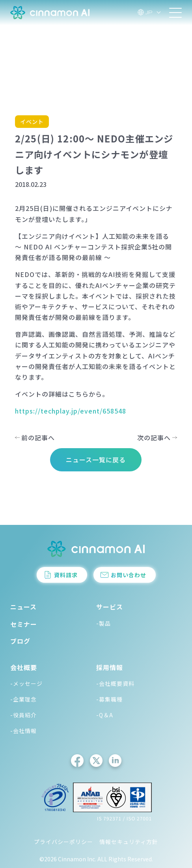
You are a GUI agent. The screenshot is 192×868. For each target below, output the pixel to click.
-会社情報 (23, 731)
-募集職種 (109, 699)
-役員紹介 (23, 715)
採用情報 (110, 667)
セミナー (24, 624)
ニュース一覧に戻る (96, 460)
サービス (110, 607)
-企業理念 (23, 699)
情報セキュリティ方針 (129, 842)
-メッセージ (26, 683)
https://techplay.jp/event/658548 (71, 411)
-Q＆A (105, 715)
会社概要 (24, 667)
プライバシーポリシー (63, 842)
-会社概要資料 (115, 683)
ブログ (20, 641)
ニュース (23, 607)
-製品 (103, 623)
